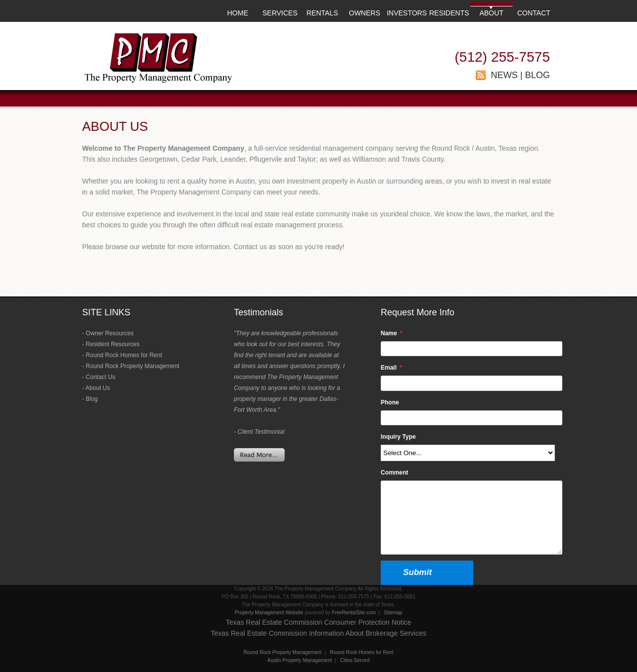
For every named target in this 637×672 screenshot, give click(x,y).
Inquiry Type (398, 437)
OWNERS (365, 13)
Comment (394, 473)
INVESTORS (407, 13)
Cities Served (355, 660)
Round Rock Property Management (132, 366)
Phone (390, 402)
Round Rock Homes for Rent (124, 355)
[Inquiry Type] (468, 453)
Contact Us (100, 377)
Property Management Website (269, 613)
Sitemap (393, 613)
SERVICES (280, 13)
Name (389, 333)
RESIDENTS (449, 13)
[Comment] (472, 518)
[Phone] (472, 418)
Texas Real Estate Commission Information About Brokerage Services (318, 633)
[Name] (472, 349)
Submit (418, 572)
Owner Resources (109, 333)
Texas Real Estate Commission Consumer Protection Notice (319, 622)
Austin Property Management (300, 660)
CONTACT (534, 13)
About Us (98, 388)
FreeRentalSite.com (354, 613)
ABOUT (491, 13)
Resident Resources (112, 344)
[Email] (472, 383)
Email (389, 368)
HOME (238, 13)
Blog (92, 399)
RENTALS (322, 13)
